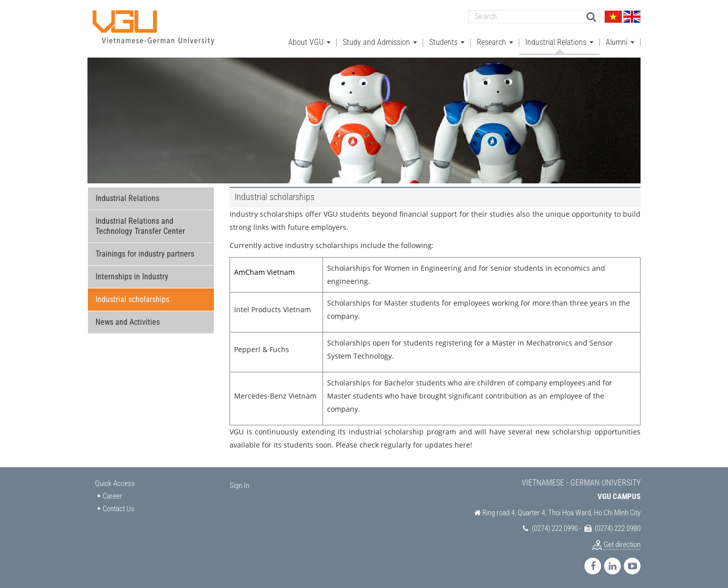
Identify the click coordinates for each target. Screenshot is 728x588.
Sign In (239, 484)
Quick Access (115, 482)
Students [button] (447, 41)
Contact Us (119, 508)
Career (112, 495)
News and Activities (128, 321)
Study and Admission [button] (380, 41)
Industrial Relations (127, 197)
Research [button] (495, 41)
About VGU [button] (309, 41)
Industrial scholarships (132, 298)
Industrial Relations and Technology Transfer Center (140, 225)
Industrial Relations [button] (559, 41)
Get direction (622, 543)
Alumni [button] (620, 41)
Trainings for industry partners (145, 253)
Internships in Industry (132, 276)
